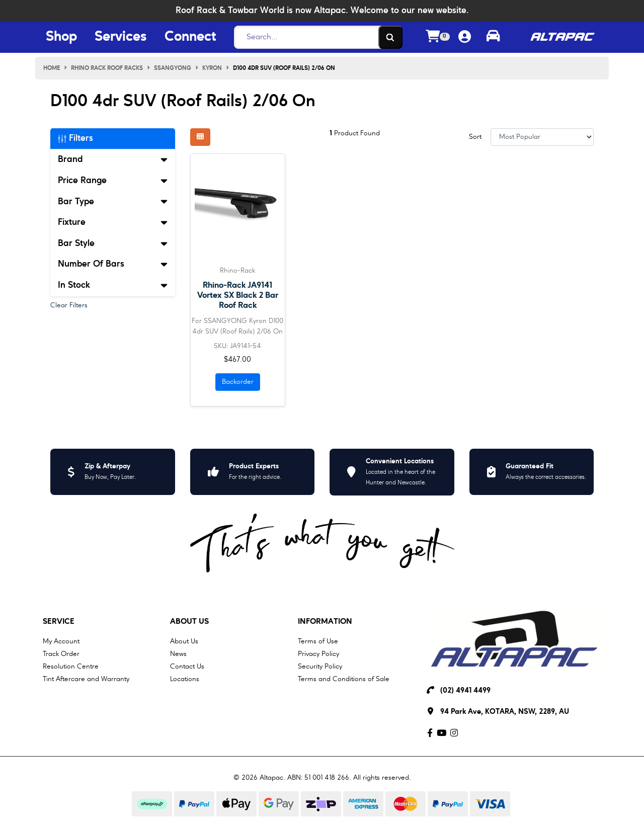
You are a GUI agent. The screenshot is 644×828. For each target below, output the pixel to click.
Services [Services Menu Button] (121, 37)
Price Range (113, 181)
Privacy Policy (318, 654)
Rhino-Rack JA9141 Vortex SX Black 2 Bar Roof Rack (238, 296)
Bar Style (113, 243)
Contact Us (187, 667)
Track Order (61, 654)
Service (59, 622)
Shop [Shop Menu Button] (61, 37)
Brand (113, 159)
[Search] (315, 37)
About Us (189, 622)
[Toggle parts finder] (493, 37)
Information (325, 622)
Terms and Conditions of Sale (344, 679)
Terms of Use (318, 641)
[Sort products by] (542, 137)
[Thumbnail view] (200, 137)
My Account (61, 641)
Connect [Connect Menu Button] (190, 37)
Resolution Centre (71, 667)
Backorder (238, 382)
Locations (185, 679)
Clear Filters (69, 305)
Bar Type (113, 202)
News (178, 654)
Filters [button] (75, 138)
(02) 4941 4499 (465, 691)
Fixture (113, 222)
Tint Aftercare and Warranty (86, 679)
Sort (475, 137)
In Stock (113, 285)
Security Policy (320, 667)
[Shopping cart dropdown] (438, 37)
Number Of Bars (113, 264)
